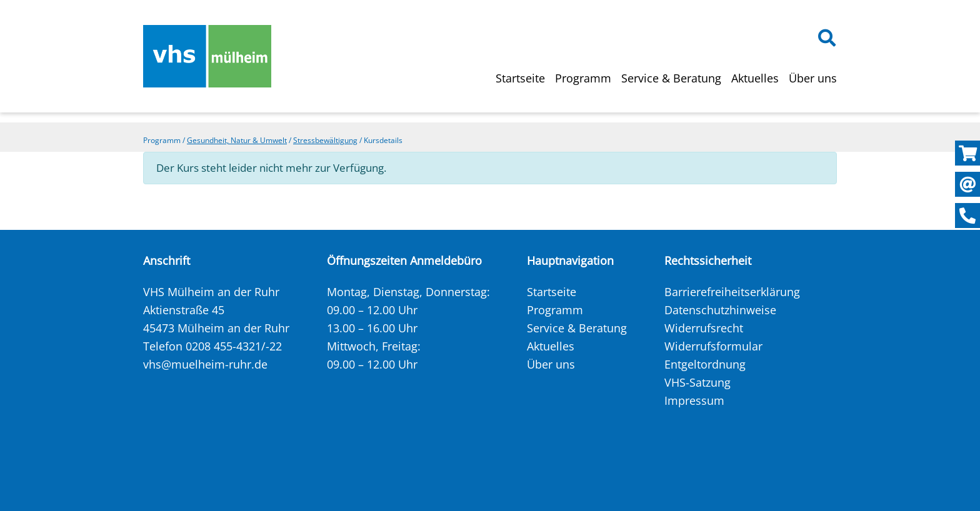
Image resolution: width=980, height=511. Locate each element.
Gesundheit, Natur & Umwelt (237, 140)
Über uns (813, 78)
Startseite (520, 78)
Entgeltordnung (705, 364)
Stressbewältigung (325, 140)
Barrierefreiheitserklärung (732, 292)
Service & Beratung (671, 78)
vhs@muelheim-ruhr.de (205, 364)
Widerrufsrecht (704, 328)
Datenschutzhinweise (720, 310)
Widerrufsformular (713, 346)
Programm (583, 78)
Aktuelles (755, 78)
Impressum (694, 400)
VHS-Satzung (697, 382)
